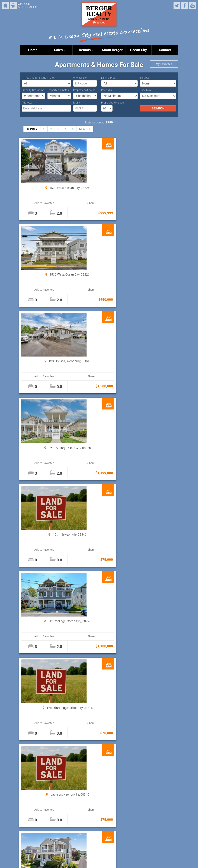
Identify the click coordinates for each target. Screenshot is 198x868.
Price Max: (146, 90)
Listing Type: (109, 78)
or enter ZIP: (80, 78)
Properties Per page (112, 103)
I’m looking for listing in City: (38, 78)
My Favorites (164, 64)
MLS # (77, 103)
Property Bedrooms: (33, 90)
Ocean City (138, 50)
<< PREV (32, 129)
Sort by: (144, 78)
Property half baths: (85, 90)
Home (33, 50)
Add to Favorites (33, 203)
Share (57, 203)
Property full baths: (58, 90)
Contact (165, 50)
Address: (27, 103)
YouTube (193, 5)
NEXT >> (85, 129)
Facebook (185, 5)
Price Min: (107, 90)
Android (13, 5)
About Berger (112, 50)
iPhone (5, 5)
